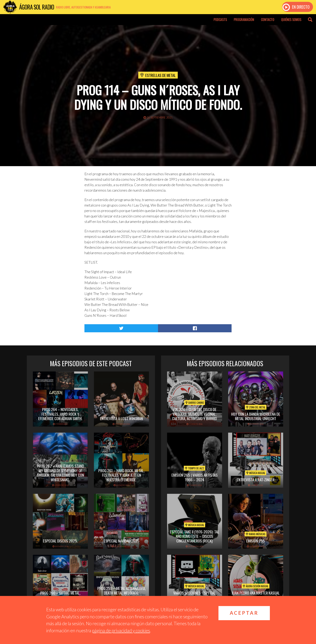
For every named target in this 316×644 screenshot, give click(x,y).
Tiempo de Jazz (194, 468)
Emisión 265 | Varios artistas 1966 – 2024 (195, 477)
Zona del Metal (256, 407)
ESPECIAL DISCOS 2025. (60, 541)
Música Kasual (256, 473)
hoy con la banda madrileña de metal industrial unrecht (256, 416)
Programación (244, 20)
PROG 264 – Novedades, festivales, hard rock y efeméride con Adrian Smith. (60, 414)
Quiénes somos (291, 20)
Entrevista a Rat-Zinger (256, 479)
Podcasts (220, 20)
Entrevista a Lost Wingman (121, 418)
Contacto (268, 20)
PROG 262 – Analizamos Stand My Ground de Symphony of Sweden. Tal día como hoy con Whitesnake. (60, 473)
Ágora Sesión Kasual (256, 586)
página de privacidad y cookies (121, 630)
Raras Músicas (256, 534)
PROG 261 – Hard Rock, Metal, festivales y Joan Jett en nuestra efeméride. (121, 475)
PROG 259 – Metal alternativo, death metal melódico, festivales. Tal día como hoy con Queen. (122, 595)
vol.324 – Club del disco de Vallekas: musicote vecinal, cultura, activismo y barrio (194, 414)
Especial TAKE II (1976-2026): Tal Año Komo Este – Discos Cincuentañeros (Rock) (195, 536)
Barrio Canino (195, 403)
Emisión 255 (256, 541)
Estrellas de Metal (161, 75)
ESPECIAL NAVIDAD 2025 (122, 541)
